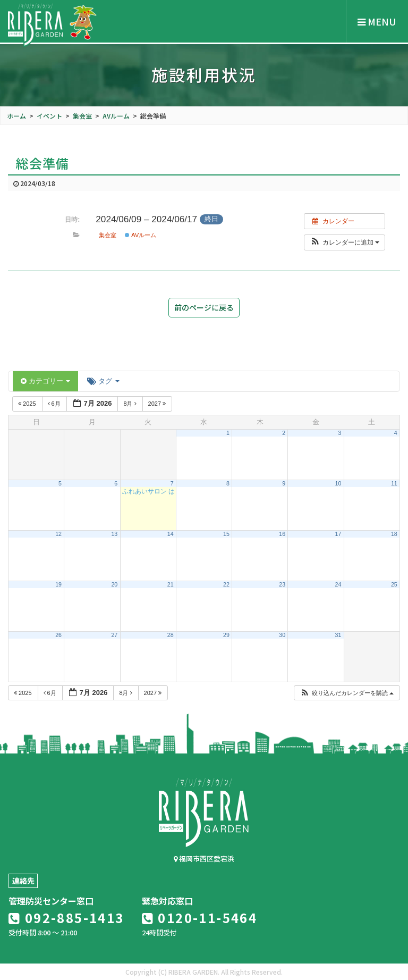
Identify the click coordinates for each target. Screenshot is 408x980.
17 (338, 534)
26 (58, 635)
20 (114, 584)
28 (171, 635)
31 (338, 635)
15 (226, 534)
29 (226, 635)
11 (394, 483)
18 (394, 534)
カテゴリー (45, 381)
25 (394, 584)
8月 (130, 404)
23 (282, 584)
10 (338, 483)
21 (171, 584)
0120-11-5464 (200, 918)
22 (226, 584)
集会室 (108, 235)
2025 (28, 404)
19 (58, 584)
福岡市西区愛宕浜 (204, 858)
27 (114, 635)
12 (58, 534)
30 (282, 635)
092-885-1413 (66, 918)
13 (114, 534)
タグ (103, 381)
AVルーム (141, 235)
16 (282, 534)
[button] (345, 242)
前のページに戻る (204, 307)
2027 (158, 404)
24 (338, 584)
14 (171, 534)
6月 (55, 404)
